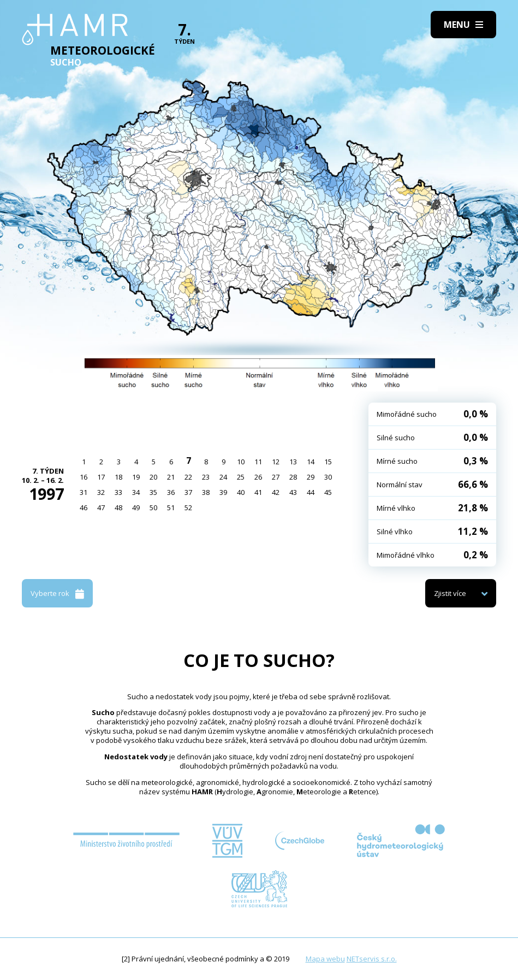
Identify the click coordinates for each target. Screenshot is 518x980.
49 (136, 507)
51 (171, 507)
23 (206, 477)
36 (171, 492)
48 (118, 507)
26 (258, 477)
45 (328, 492)
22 (188, 477)
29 (311, 477)
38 (206, 492)
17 (101, 477)
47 (101, 507)
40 (241, 492)
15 (328, 462)
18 (118, 477)
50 (153, 507)
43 (293, 492)
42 (276, 492)
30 (328, 477)
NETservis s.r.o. (372, 959)
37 (188, 492)
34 (136, 492)
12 (276, 462)
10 (241, 462)
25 (241, 477)
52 (188, 507)
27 (276, 477)
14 (311, 462)
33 (118, 492)
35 (153, 492)
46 (84, 507)
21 (171, 477)
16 (84, 477)
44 (311, 492)
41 (258, 492)
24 (223, 477)
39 (223, 492)
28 (293, 477)
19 (136, 477)
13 (293, 462)
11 (258, 462)
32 (101, 492)
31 (84, 492)
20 (153, 477)
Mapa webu (325, 959)
